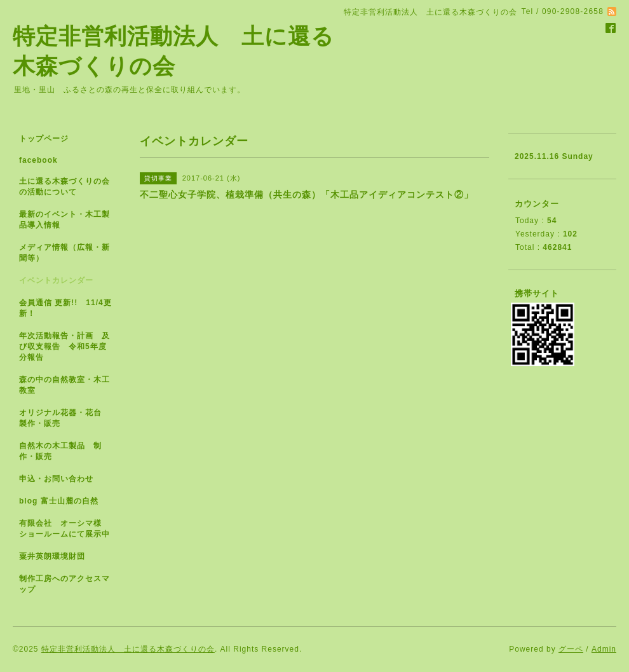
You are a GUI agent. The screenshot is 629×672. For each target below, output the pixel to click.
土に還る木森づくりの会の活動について (64, 187)
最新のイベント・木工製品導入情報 (64, 220)
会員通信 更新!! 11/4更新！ (65, 308)
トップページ (44, 139)
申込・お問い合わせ (56, 479)
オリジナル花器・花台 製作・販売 (64, 418)
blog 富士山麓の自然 (59, 501)
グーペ (571, 649)
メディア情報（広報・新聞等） (64, 253)
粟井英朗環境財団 (52, 556)
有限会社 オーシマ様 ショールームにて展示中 (70, 529)
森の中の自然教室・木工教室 (64, 385)
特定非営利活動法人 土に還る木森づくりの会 (128, 649)
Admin (604, 649)
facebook (38, 160)
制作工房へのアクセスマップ (64, 584)
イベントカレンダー (56, 280)
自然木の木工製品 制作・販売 (60, 451)
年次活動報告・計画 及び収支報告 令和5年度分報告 (64, 346)
